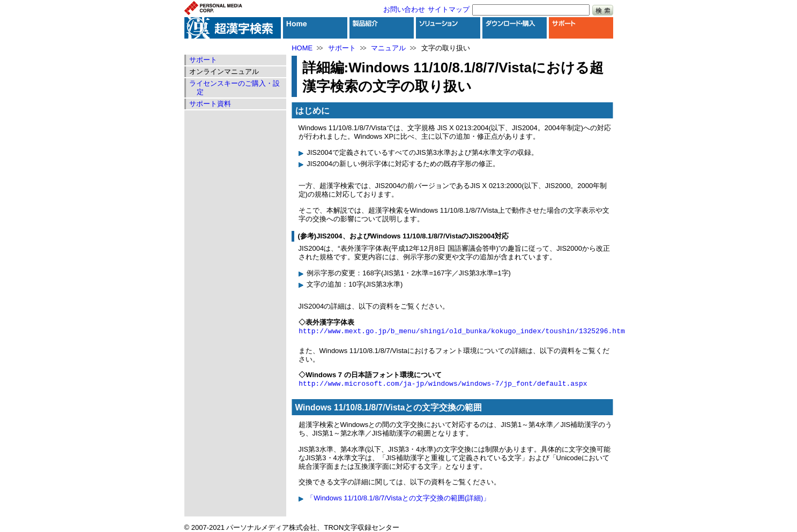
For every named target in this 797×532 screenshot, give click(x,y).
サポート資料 (210, 104)
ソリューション (448, 28)
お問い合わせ (404, 9)
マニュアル (388, 48)
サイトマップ (449, 9)
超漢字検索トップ (233, 28)
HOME (302, 48)
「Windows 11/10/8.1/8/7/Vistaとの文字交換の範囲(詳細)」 (398, 498)
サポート (342, 48)
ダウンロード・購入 (515, 28)
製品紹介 (382, 28)
